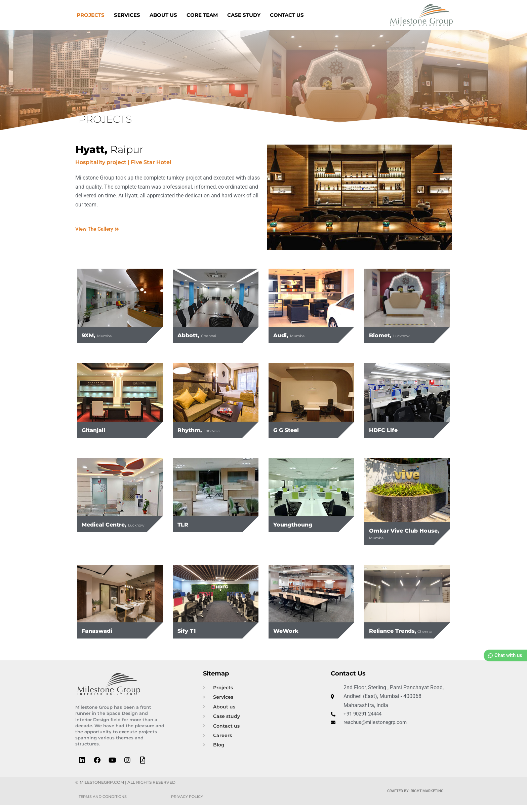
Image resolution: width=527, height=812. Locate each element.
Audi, (293, 335)
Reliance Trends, (399, 634)
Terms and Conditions (105, 803)
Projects (91, 15)
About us (163, 15)
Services (127, 15)
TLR (184, 524)
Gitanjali (96, 430)
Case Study (244, 15)
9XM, (101, 335)
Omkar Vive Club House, (399, 534)
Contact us (287, 15)
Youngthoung (298, 524)
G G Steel (289, 430)
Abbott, (202, 335)
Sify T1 (189, 630)
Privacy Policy (189, 803)
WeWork (289, 630)
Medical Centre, (110, 527)
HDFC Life (387, 430)
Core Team (202, 15)
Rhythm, (204, 430)
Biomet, (395, 335)
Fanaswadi (101, 630)
